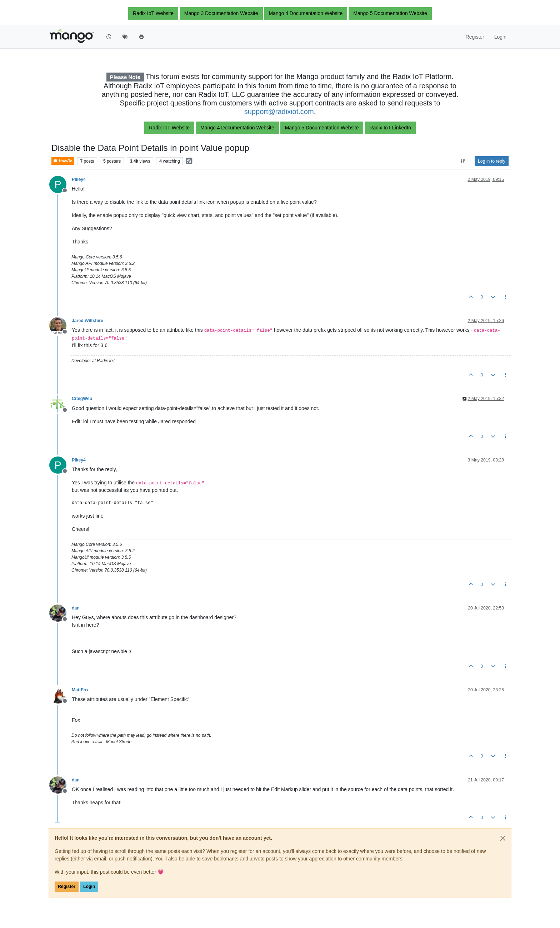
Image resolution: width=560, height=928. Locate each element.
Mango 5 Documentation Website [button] (390, 13)
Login (89, 887)
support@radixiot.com (279, 112)
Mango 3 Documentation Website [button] (221, 13)
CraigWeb (82, 399)
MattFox (80, 690)
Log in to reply (492, 161)
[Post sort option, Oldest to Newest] (463, 161)
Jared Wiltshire (87, 321)
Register (67, 887)
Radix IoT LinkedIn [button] (390, 128)
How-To (63, 161)
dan (76, 608)
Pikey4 (79, 179)
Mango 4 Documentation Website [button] (306, 13)
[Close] (503, 838)
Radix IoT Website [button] (153, 13)
